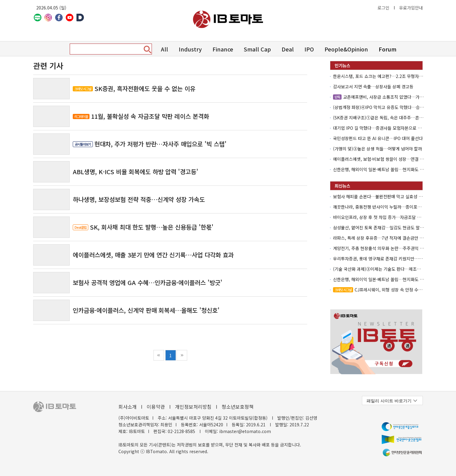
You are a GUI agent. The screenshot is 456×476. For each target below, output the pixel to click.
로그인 (383, 8)
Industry (190, 49)
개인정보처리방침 (193, 407)
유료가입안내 (411, 8)
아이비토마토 (228, 19)
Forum (388, 49)
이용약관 (156, 407)
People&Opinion (346, 49)
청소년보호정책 (238, 407)
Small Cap (257, 49)
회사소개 (128, 407)
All (165, 49)
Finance (223, 49)
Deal (288, 49)
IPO (309, 49)
